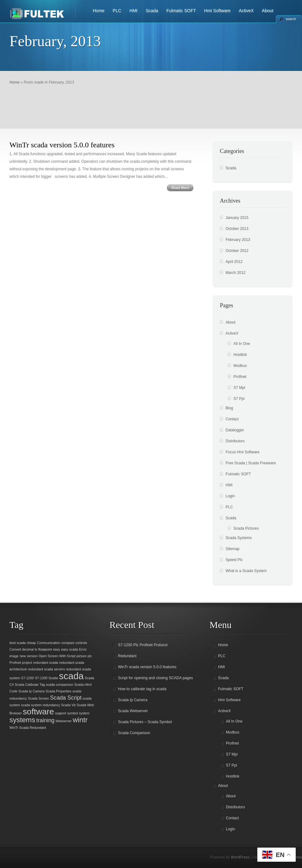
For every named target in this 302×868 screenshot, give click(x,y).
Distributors (235, 441)
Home (99, 11)
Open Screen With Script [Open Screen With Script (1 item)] (57, 656)
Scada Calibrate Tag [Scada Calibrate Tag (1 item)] (30, 685)
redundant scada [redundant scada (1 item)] (45, 663)
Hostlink (240, 355)
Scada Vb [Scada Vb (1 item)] (68, 705)
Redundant (127, 656)
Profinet (240, 377)
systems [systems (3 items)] (22, 720)
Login (230, 496)
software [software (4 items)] (38, 712)
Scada (152, 11)
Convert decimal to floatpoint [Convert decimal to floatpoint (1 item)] (31, 649)
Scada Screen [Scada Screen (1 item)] (39, 698)
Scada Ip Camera (133, 700)
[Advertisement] (151, 103)
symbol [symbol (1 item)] (73, 713)
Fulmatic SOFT (181, 11)
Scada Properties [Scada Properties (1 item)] (59, 691)
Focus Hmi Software (243, 452)
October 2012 (237, 251)
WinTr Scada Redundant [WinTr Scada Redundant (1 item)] (28, 728)
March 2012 (235, 273)
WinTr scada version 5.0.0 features (62, 145)
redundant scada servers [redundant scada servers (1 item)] (46, 669)
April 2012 (234, 262)
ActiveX (246, 11)
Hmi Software (217, 11)
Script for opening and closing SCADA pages (155, 678)
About (268, 11)
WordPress (240, 857)
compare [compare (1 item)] (68, 643)
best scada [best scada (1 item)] (18, 643)
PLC (117, 11)
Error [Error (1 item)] (83, 649)
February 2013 (238, 240)
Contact (232, 419)
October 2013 (237, 229)
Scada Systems (239, 538)
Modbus (240, 366)
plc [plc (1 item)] (90, 656)
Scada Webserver (133, 711)
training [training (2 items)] (45, 720)
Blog (229, 408)
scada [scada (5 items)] (71, 676)
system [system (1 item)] (84, 713)
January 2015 (237, 218)
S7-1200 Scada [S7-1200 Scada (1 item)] (46, 678)
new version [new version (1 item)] (28, 656)
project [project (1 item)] (27, 663)
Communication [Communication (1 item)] (48, 643)
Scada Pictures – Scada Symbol (145, 722)
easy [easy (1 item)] (56, 649)
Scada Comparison (134, 733)
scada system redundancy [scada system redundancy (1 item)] (41, 705)
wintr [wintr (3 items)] (80, 720)
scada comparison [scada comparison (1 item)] (59, 685)
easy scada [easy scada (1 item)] (70, 649)
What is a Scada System (246, 571)
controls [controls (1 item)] (81, 643)
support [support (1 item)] (61, 713)
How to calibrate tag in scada (142, 689)
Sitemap (232, 549)
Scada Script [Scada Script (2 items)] (66, 698)
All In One (242, 344)
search (291, 19)
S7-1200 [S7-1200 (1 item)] (27, 678)
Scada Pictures (246, 528)
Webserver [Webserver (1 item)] (64, 721)
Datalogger (235, 430)
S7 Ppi (239, 399)
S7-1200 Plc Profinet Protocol (143, 645)
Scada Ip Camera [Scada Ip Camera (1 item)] (32, 691)
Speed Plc (234, 560)
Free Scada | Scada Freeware (251, 463)
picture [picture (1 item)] (81, 656)
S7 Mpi (239, 388)
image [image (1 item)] (14, 656)
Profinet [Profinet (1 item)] (15, 663)
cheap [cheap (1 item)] (31, 643)
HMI (134, 11)
